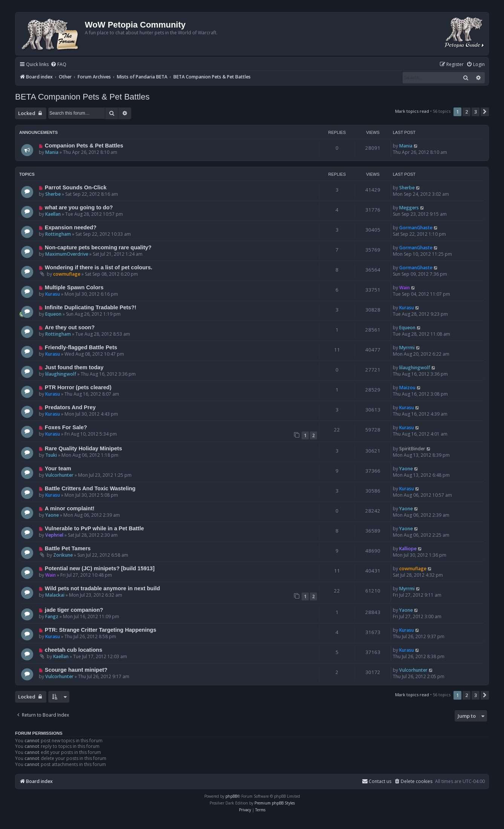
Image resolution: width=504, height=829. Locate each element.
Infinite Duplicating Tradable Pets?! (91, 307)
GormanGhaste (416, 228)
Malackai (55, 595)
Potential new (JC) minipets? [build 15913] (100, 568)
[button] (485, 112)
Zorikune (63, 555)
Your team (58, 468)
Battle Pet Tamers (68, 548)
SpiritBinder (412, 449)
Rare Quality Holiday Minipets (83, 448)
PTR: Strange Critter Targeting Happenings (101, 630)
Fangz (52, 616)
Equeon (53, 314)
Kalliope (408, 549)
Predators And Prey (70, 407)
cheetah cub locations (74, 650)
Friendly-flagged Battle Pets (81, 347)
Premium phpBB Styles (275, 803)
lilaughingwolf (61, 374)
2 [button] (466, 112)
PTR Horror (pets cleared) (78, 387)
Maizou (407, 388)
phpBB (231, 796)
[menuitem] (58, 65)
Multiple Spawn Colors (74, 287)
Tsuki (51, 455)
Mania (52, 152)
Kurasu (53, 294)
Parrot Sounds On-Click (76, 187)
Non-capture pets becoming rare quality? (98, 247)
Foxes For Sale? (66, 427)
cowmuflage (67, 274)
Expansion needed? (71, 227)
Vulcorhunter (59, 475)
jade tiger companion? (74, 610)
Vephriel (54, 535)
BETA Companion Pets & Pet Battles (82, 97)
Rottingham (58, 234)
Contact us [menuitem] (377, 781)
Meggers (409, 208)
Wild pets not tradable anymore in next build (103, 588)
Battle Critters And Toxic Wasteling (90, 488)
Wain (404, 288)
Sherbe (53, 194)
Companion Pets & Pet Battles (84, 146)
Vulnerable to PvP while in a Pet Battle (94, 528)
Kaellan (53, 214)
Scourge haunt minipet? (76, 670)
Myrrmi (407, 348)
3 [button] (476, 112)
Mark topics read (412, 111)
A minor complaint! (70, 508)
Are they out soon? (70, 327)
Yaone (406, 469)
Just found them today (74, 367)
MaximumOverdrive (67, 254)
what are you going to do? (79, 207)
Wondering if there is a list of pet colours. (99, 267)
